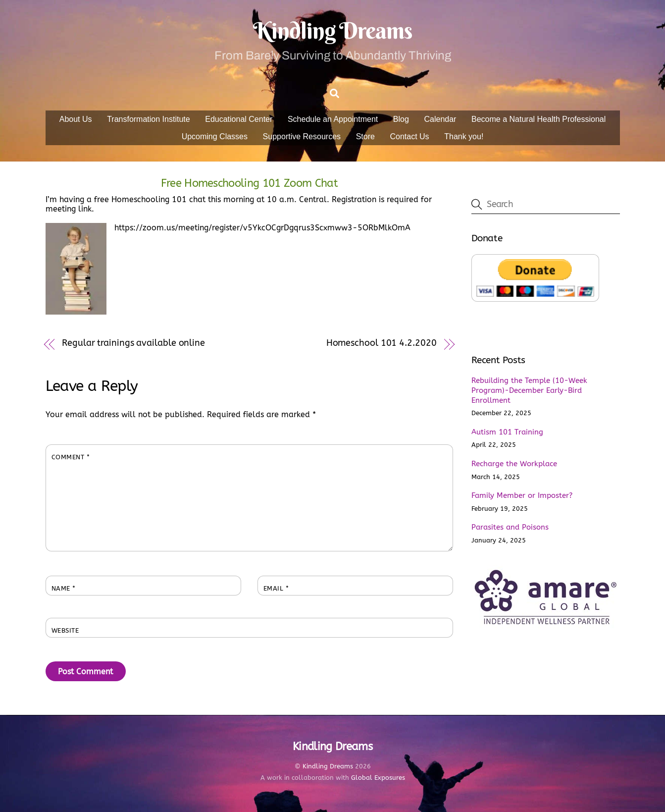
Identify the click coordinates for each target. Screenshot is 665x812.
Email (276, 588)
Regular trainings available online (133, 343)
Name (64, 588)
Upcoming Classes (215, 136)
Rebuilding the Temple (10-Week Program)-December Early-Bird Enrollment (529, 390)
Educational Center (239, 119)
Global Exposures (378, 778)
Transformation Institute (148, 119)
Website (65, 630)
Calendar (440, 119)
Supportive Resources (302, 136)
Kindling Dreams (328, 766)
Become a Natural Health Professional (538, 119)
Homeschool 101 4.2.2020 (382, 343)
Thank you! (464, 136)
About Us (76, 119)
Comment (71, 457)
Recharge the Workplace (514, 464)
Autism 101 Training (507, 432)
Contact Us (409, 136)
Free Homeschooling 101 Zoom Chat (250, 183)
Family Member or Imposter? (522, 495)
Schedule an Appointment (333, 119)
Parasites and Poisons (510, 527)
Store (365, 136)
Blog (401, 119)
